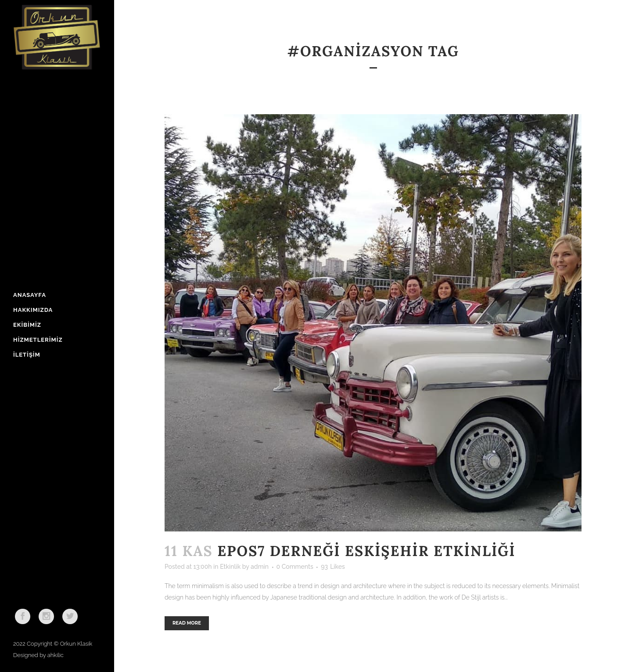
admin (260, 567)
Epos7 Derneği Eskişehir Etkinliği (366, 551)
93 (333, 567)
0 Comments (295, 567)
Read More (187, 623)
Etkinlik (230, 567)
